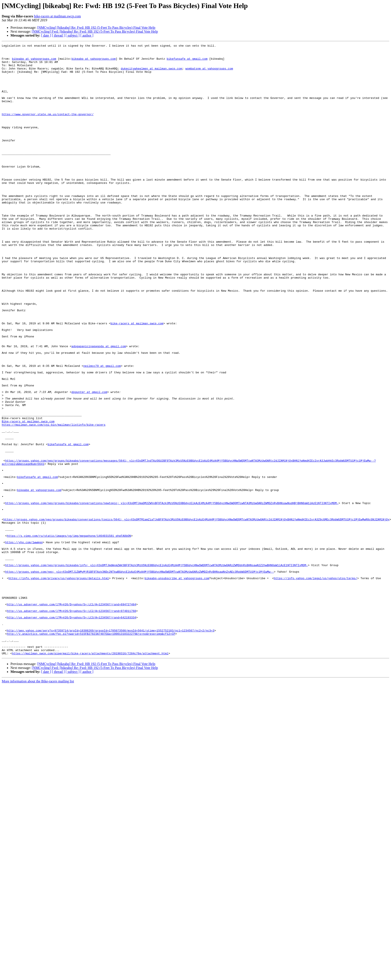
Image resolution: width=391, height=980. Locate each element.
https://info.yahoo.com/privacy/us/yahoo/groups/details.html (59, 685)
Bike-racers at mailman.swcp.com (28, 497)
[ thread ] (58, 35)
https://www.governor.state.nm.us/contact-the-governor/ (48, 129)
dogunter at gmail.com (89, 462)
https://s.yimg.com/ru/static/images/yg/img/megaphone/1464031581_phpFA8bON (69, 634)
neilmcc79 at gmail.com (102, 430)
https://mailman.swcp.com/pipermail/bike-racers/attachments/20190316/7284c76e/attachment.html (90, 775)
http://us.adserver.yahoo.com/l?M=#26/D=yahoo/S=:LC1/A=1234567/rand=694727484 (71, 717)
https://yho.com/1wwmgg (24, 642)
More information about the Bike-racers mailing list (38, 803)
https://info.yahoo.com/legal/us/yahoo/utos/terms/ (315, 685)
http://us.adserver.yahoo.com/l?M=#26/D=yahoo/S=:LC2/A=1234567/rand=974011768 (71, 724)
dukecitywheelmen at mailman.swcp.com (151, 74)
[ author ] (87, 35)
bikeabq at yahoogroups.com (34, 62)
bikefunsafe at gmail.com (187, 62)
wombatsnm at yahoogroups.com (209, 74)
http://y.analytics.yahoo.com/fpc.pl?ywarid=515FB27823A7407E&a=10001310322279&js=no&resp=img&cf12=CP (91, 752)
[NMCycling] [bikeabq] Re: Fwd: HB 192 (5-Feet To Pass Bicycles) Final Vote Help (96, 28)
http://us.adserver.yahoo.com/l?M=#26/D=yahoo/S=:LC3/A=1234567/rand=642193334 (71, 732)
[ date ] (46, 35)
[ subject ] (73, 35)
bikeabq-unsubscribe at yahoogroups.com (177, 685)
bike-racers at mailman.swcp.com (57, 16)
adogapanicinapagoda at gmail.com (99, 407)
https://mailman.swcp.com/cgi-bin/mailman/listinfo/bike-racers (54, 501)
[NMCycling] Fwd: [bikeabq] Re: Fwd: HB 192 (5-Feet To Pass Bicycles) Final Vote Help (95, 31)
